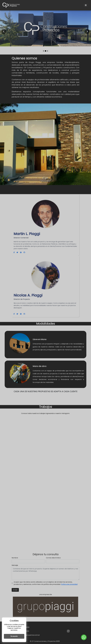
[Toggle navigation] (86, 5)
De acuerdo (14, 636)
